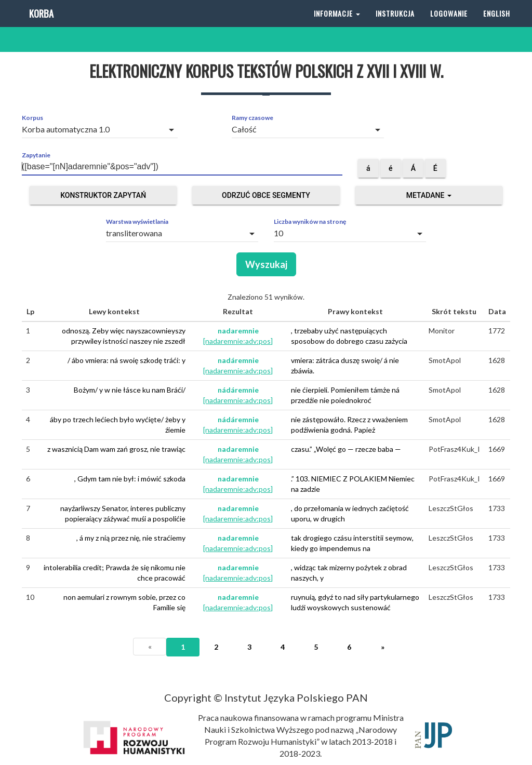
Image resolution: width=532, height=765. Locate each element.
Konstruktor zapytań (103, 195)
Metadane (429, 195)
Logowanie (449, 26)
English (497, 26)
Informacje (337, 26)
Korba (40, 26)
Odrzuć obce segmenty (266, 195)
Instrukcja (395, 26)
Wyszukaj (266, 264)
